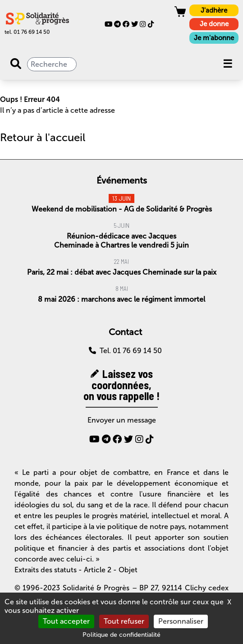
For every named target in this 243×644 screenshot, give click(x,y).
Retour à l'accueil (43, 137)
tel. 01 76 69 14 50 (27, 32)
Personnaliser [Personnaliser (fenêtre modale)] (181, 621)
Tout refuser (124, 621)
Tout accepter (66, 621)
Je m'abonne (214, 38)
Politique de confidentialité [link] (121, 635)
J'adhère (214, 10)
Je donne (214, 24)
